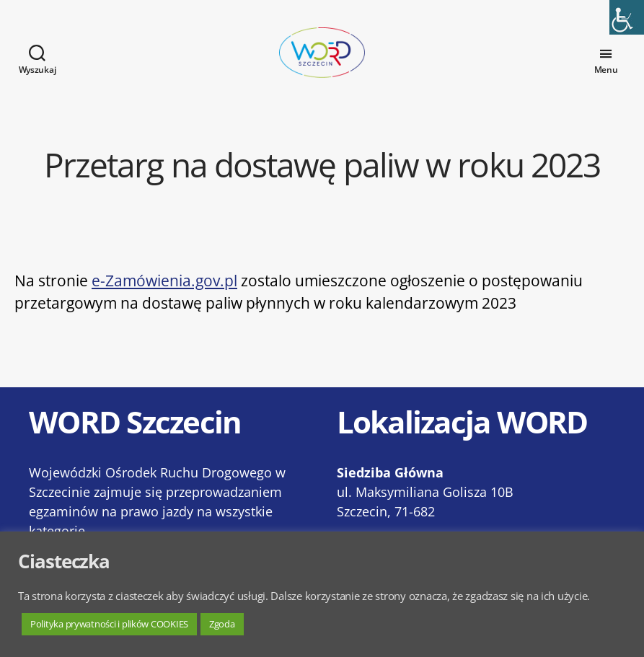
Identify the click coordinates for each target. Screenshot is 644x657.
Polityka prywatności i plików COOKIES (109, 624)
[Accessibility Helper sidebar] (627, 17)
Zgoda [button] (222, 624)
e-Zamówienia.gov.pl (164, 295)
